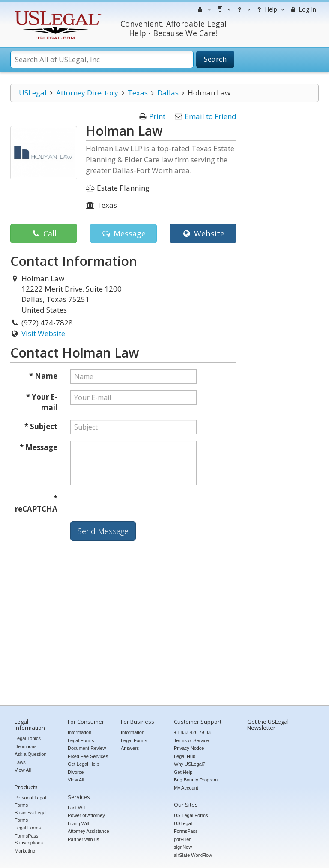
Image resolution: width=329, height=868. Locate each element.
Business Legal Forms (31, 816)
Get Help (183, 772)
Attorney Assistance (88, 831)
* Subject (41, 426)
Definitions (25, 746)
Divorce (76, 772)
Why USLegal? (190, 764)
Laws (20, 762)
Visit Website (43, 333)
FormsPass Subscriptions (29, 840)
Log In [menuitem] (303, 9)
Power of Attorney (86, 815)
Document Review (87, 748)
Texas (138, 93)
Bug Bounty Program (196, 780)
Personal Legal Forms (30, 801)
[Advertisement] (164, 639)
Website (203, 233)
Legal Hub (185, 756)
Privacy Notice (189, 748)
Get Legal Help (83, 764)
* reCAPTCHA (36, 504)
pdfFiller (182, 839)
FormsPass (186, 831)
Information (79, 732)
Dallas (168, 93)
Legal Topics (28, 738)
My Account (186, 788)
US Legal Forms (191, 815)
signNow (183, 847)
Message (123, 233)
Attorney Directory (87, 93)
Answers (130, 748)
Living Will (78, 823)
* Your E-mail (42, 402)
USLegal (33, 93)
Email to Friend (211, 116)
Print (157, 116)
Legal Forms (28, 828)
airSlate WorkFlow (193, 855)
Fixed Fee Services (88, 756)
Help (270, 9)
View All (23, 770)
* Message (39, 447)
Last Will (77, 808)
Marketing (25, 851)
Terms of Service (191, 740)
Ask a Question (31, 754)
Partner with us (83, 839)
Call (43, 233)
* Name (43, 376)
